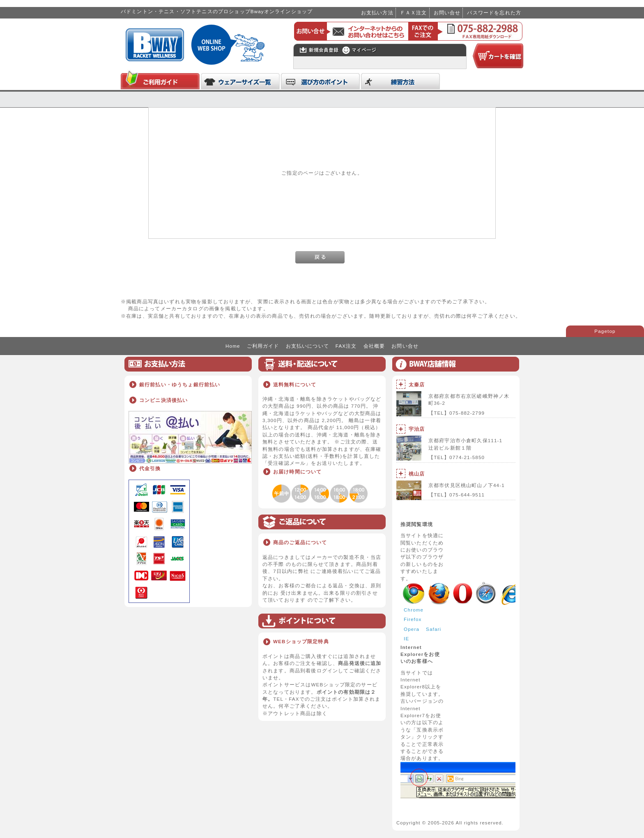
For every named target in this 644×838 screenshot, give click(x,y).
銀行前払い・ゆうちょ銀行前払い (180, 384)
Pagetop (605, 331)
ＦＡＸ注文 (414, 13)
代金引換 (150, 468)
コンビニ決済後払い (163, 400)
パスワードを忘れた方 (494, 13)
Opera (412, 629)
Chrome (414, 610)
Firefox (413, 619)
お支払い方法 (377, 13)
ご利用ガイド (263, 346)
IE (406, 638)
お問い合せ (447, 13)
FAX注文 (346, 346)
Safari (434, 629)
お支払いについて (307, 346)
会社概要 (374, 346)
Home (233, 346)
